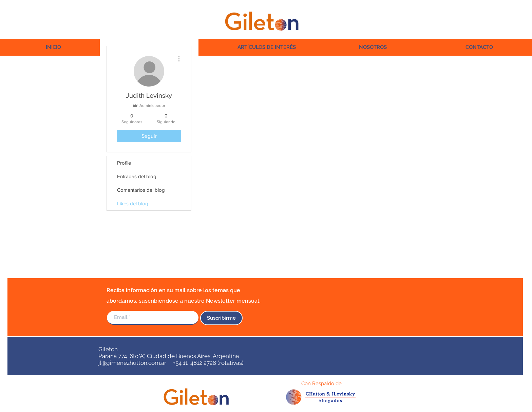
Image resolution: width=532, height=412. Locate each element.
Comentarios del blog (141, 190)
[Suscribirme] (221, 318)
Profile (124, 163)
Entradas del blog (137, 176)
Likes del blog (133, 203)
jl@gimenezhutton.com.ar (132, 363)
